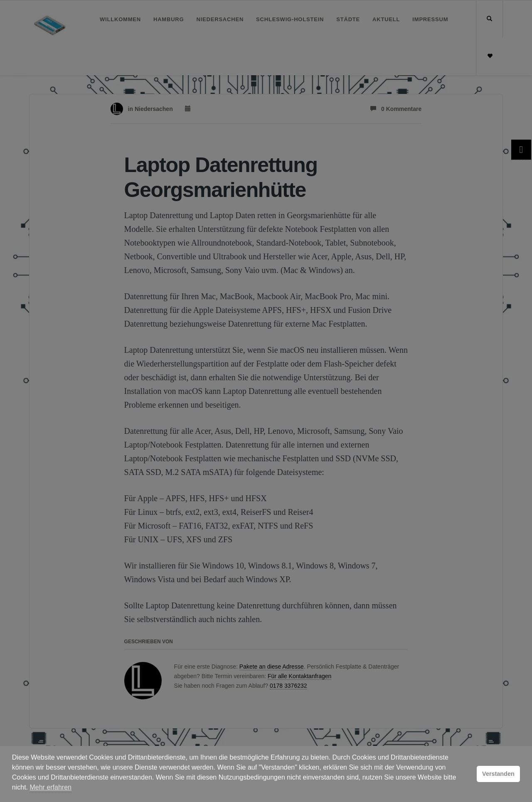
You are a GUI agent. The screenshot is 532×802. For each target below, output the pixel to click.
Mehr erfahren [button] (50, 787)
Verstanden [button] (498, 774)
